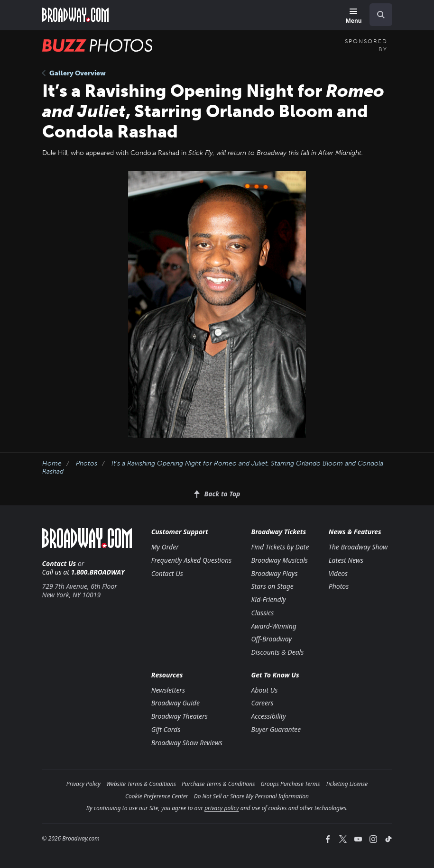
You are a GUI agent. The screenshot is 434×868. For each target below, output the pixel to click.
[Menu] (353, 16)
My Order (165, 547)
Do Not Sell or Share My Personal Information (251, 796)
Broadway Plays (274, 573)
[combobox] (377, 15)
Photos (87, 463)
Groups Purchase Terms (290, 784)
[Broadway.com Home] (75, 15)
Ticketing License (346, 784)
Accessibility (268, 716)
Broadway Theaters (180, 716)
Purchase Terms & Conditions (218, 784)
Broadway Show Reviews (187, 743)
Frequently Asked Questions (192, 560)
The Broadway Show (358, 547)
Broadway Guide (175, 703)
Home (52, 463)
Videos (338, 573)
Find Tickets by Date (280, 547)
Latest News (346, 560)
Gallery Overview (74, 73)
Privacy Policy (83, 784)
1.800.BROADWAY (98, 572)
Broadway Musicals (279, 560)
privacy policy (222, 808)
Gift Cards (166, 729)
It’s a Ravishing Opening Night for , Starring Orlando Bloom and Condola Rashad (213, 467)
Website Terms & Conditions (141, 784)
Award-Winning (273, 626)
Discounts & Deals (277, 652)
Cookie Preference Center (157, 796)
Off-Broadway (271, 639)
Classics (262, 613)
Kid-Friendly (268, 599)
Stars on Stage (272, 586)
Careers (262, 703)
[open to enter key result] (381, 15)
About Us (264, 690)
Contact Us (59, 563)
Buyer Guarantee (276, 729)
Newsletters (168, 690)
